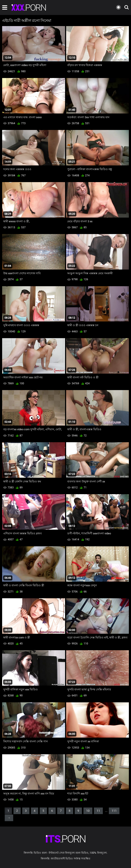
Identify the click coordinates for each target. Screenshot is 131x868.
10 (88, 811)
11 (98, 811)
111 (114, 811)
